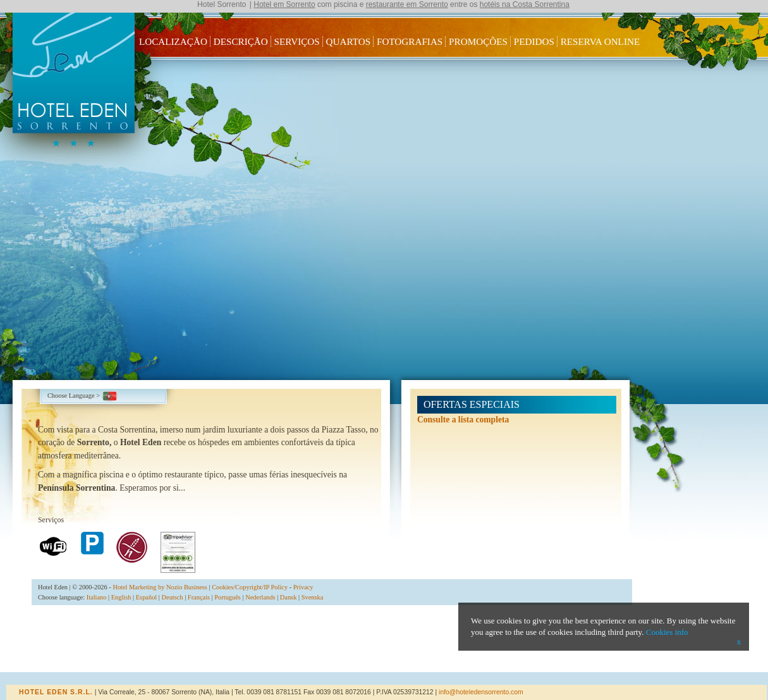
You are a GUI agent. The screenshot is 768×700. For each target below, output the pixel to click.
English (121, 597)
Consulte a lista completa (463, 420)
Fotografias (410, 41)
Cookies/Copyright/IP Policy (250, 587)
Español (146, 597)
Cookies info (667, 632)
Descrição (241, 41)
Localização (173, 41)
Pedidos (534, 41)
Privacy (303, 587)
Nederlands (260, 597)
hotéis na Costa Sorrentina (525, 4)
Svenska (313, 597)
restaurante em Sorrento (407, 4)
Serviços (297, 41)
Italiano (97, 597)
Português (228, 597)
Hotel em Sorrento (284, 4)
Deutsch (173, 597)
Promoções (478, 41)
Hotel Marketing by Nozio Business (160, 587)
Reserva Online (600, 41)
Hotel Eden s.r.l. (56, 692)
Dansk (289, 597)
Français (199, 597)
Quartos (349, 41)
